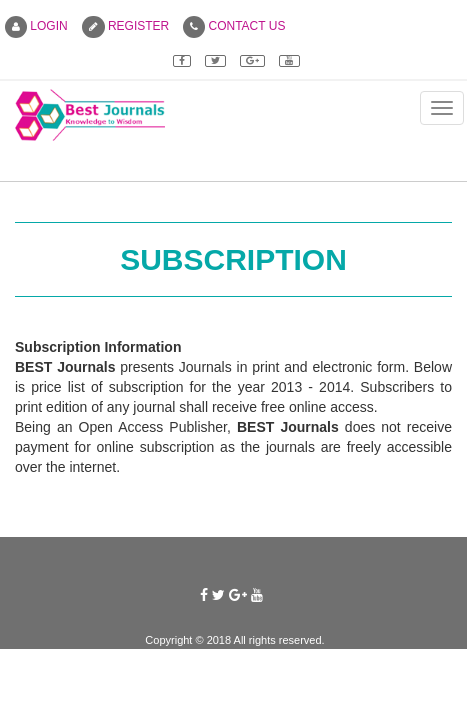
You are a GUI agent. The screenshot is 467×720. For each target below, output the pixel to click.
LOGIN (36, 26)
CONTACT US (234, 26)
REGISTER (126, 26)
